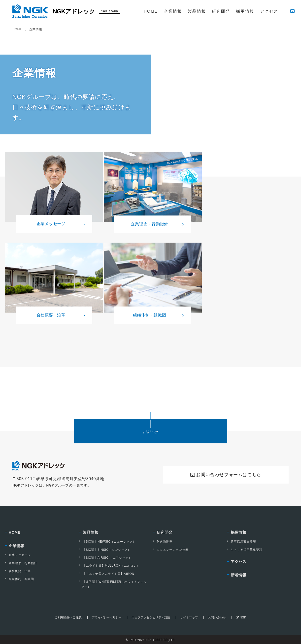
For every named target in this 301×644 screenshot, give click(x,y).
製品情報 (90, 531)
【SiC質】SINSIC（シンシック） (105, 549)
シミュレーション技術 (171, 549)
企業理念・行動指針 (21, 562)
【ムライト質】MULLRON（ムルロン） (109, 564)
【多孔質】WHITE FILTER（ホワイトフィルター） (113, 583)
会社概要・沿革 (18, 570)
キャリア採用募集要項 (245, 549)
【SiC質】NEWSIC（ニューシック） (107, 541)
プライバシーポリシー (106, 616)
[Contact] (292, 11)
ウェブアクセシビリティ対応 (151, 616)
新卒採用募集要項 (241, 541)
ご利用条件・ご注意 (68, 616)
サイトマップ (189, 616)
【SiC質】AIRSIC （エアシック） (105, 556)
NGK (241, 616)
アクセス (239, 561)
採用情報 (239, 531)
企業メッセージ (18, 554)
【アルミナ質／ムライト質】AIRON (106, 572)
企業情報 (17, 545)
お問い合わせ (217, 616)
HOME (17, 29)
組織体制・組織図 (19, 578)
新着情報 (239, 574)
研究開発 (165, 531)
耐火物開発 (163, 541)
